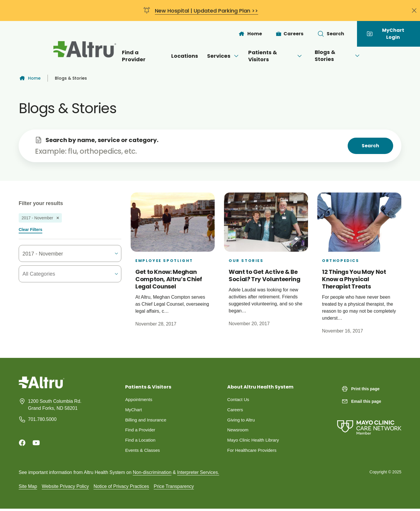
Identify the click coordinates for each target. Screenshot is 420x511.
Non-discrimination (152, 474)
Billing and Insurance (147, 421)
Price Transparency (174, 488)
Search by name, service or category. (102, 140)
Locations (179, 56)
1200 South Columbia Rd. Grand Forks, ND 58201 (55, 405)
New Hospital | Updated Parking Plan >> (206, 11)
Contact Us (239, 400)
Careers (236, 410)
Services (220, 56)
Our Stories (246, 261)
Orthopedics (341, 261)
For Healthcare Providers (253, 452)
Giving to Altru (242, 421)
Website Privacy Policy (65, 488)
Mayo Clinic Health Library (254, 442)
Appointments (139, 400)
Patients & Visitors (278, 56)
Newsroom (238, 431)
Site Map (28, 488)
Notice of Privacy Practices (121, 488)
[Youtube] (36, 443)
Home (30, 78)
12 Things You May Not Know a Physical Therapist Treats (354, 279)
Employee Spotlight (164, 261)
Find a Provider (133, 56)
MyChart (134, 410)
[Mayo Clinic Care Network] (369, 422)
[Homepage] (42, 387)
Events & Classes (143, 452)
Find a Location (141, 442)
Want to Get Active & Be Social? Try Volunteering (264, 275)
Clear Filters (30, 230)
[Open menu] (233, 56)
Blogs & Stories (345, 56)
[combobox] (56, 274)
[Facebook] (22, 443)
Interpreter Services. (198, 474)
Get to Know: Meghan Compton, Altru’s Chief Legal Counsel (169, 279)
